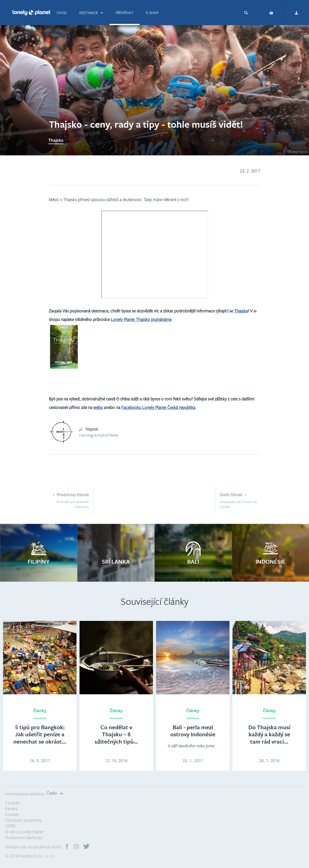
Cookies (12, 803)
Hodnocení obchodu (24, 837)
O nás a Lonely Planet (24, 832)
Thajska (241, 311)
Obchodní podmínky (23, 820)
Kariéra (11, 809)
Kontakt (12, 814)
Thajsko (56, 140)
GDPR (10, 826)
